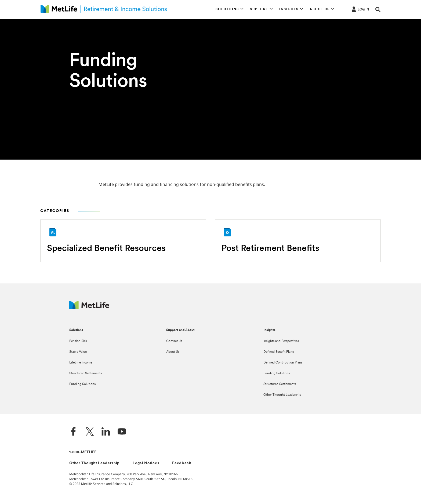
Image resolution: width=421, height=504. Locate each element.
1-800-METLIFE (83, 452)
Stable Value (78, 352)
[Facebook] (74, 432)
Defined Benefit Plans (279, 352)
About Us (173, 352)
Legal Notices (146, 463)
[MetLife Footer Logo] (89, 308)
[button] (230, 9)
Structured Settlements (86, 373)
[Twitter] (90, 432)
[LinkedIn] (106, 432)
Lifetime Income (81, 363)
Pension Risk (78, 341)
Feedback (182, 463)
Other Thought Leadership (282, 395)
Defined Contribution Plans (283, 363)
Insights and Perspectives (281, 341)
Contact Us (174, 341)
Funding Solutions (82, 384)
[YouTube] (122, 432)
